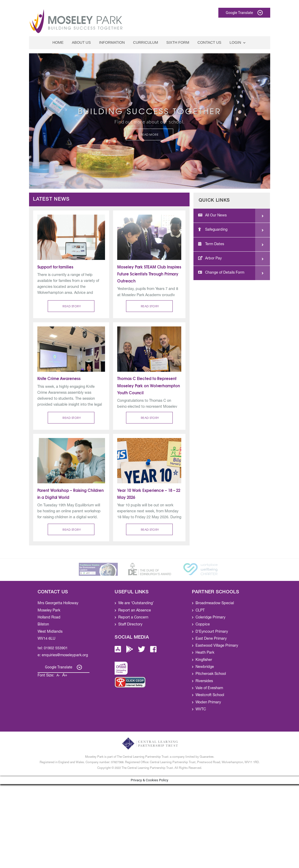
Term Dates (211, 244)
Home (58, 42)
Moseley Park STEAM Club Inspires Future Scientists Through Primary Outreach (149, 274)
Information (112, 42)
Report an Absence (135, 611)
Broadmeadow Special (215, 603)
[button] (71, 306)
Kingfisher (204, 660)
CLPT (200, 611)
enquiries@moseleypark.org (65, 655)
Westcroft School (210, 695)
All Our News (212, 215)
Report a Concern (133, 618)
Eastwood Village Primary (217, 646)
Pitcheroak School (211, 674)
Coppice (203, 625)
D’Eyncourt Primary (212, 632)
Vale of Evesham (209, 688)
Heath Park (205, 653)
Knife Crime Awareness (59, 378)
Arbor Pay (210, 258)
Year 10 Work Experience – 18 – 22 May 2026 (149, 494)
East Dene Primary (211, 639)
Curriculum (145, 42)
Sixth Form (178, 42)
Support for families (55, 267)
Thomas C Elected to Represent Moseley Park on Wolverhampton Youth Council (149, 385)
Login (236, 42)
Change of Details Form (221, 273)
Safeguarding (213, 230)
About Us (81, 42)
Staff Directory (130, 625)
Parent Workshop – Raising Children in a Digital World (71, 494)
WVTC (201, 710)
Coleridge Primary (210, 618)
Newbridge (205, 667)
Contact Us (210, 42)
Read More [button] (150, 134)
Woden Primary (208, 703)
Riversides (204, 681)
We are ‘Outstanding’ (136, 603)
